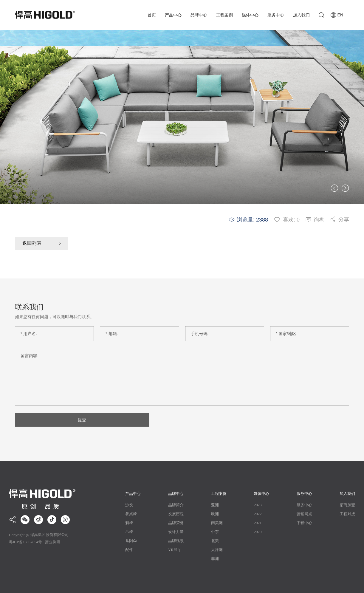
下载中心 (304, 523)
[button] (334, 188)
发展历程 (176, 514)
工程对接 (347, 514)
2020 (258, 532)
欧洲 (215, 514)
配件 (129, 550)
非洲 (215, 559)
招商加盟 (347, 505)
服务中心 (276, 15)
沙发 (129, 505)
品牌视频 (176, 541)
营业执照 (52, 542)
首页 (152, 15)
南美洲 (217, 523)
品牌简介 (176, 505)
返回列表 (32, 243)
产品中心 (173, 15)
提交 (81, 420)
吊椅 (129, 532)
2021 (258, 523)
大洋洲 (217, 550)
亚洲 (215, 505)
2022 (258, 514)
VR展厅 (175, 550)
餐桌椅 (131, 514)
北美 (215, 541)
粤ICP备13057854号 (25, 542)
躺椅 (129, 523)
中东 (215, 532)
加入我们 (301, 15)
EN (337, 15)
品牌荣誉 (176, 523)
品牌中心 (199, 15)
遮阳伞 (131, 541)
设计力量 (176, 532)
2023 (258, 505)
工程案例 (224, 15)
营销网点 (304, 514)
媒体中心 (250, 15)
